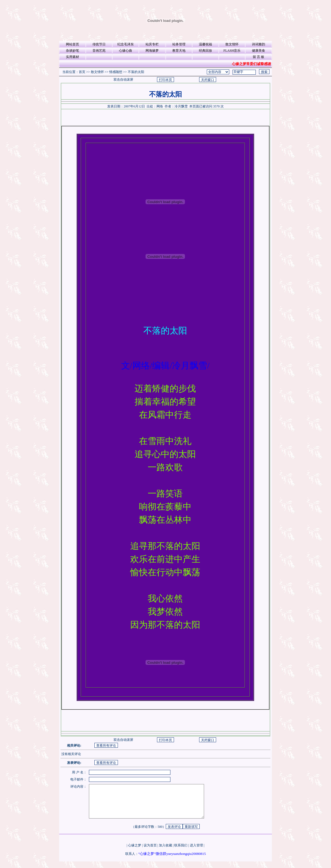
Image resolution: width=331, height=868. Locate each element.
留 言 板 (259, 57)
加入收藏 (165, 852)
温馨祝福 (205, 44)
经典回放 (205, 51)
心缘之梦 (135, 852)
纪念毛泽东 (126, 44)
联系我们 (181, 852)
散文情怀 (232, 44)
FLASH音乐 (232, 51)
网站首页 (72, 44)
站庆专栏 (152, 44)
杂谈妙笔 (72, 51)
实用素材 (72, 57)
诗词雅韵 (259, 44)
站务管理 (179, 44)
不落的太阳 (136, 72)
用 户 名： (79, 772)
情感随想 (116, 72)
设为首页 (150, 852)
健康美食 (259, 51)
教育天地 (179, 51)
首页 (82, 72)
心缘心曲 (126, 51)
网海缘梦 (152, 51)
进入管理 (196, 852)
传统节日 (99, 44)
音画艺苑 (99, 51)
